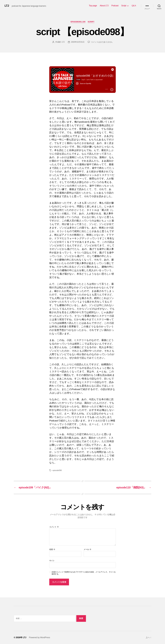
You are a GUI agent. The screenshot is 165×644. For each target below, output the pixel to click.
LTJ (7, 6)
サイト (52, 561)
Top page (93, 6)
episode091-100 (78, 22)
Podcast (115, 6)
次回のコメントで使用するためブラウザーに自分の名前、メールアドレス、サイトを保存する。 (84, 573)
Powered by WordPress (39, 637)
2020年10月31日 (78, 42)
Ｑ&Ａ (134, 6)
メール (87, 549)
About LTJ (104, 6)
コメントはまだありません (102, 42)
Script (124, 6)
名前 (52, 549)
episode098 (57, 470)
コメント (54, 527)
